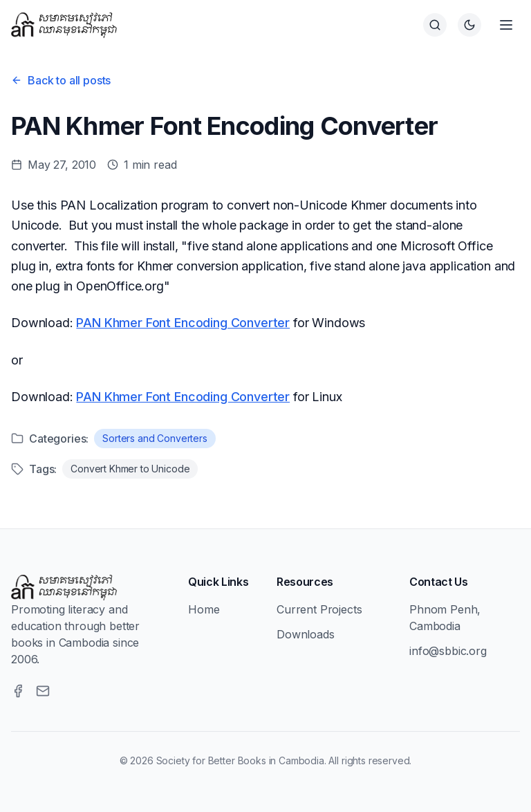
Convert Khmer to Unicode (130, 469)
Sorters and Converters (155, 438)
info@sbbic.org (448, 651)
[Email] (43, 691)
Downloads (306, 634)
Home (204, 609)
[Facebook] (18, 691)
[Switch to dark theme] (469, 25)
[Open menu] (506, 25)
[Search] (435, 25)
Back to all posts (61, 80)
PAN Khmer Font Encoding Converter (183, 323)
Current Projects (319, 609)
